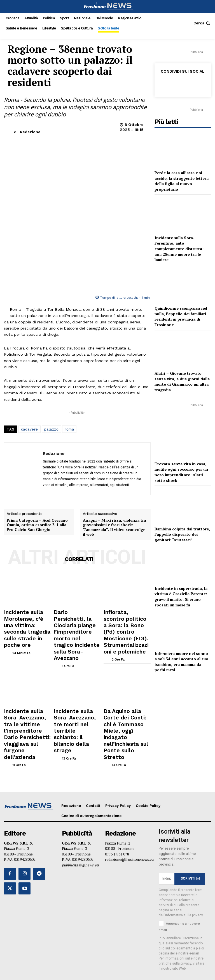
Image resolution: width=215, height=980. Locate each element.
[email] (167, 840)
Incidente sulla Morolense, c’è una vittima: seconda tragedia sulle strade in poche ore (25, 645)
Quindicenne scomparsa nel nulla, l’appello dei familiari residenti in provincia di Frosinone (181, 316)
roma (69, 343)
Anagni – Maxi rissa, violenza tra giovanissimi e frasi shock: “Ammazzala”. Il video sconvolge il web (114, 553)
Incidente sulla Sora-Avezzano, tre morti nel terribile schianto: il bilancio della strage (75, 710)
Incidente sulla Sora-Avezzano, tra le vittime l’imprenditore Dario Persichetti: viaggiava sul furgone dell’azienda (27, 712)
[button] (202, 23)
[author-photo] (15, 660)
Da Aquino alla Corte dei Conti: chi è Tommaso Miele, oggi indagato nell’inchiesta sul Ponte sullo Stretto (126, 712)
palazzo (52, 343)
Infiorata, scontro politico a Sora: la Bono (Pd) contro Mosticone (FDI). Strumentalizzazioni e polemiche (127, 645)
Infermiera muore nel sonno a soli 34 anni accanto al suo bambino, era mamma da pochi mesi (181, 662)
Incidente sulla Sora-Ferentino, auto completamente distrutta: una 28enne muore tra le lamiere (179, 249)
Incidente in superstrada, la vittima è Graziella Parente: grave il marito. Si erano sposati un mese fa (181, 597)
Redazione (30, 132)
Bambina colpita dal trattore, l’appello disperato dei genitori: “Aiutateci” (182, 534)
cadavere (30, 343)
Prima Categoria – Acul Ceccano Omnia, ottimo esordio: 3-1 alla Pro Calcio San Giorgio (37, 551)
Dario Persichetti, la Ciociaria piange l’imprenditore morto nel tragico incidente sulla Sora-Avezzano (76, 645)
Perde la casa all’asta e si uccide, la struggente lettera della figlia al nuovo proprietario (182, 181)
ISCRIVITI (190, 839)
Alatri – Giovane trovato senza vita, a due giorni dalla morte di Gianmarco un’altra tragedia (182, 381)
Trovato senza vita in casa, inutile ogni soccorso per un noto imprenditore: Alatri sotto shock (181, 472)
